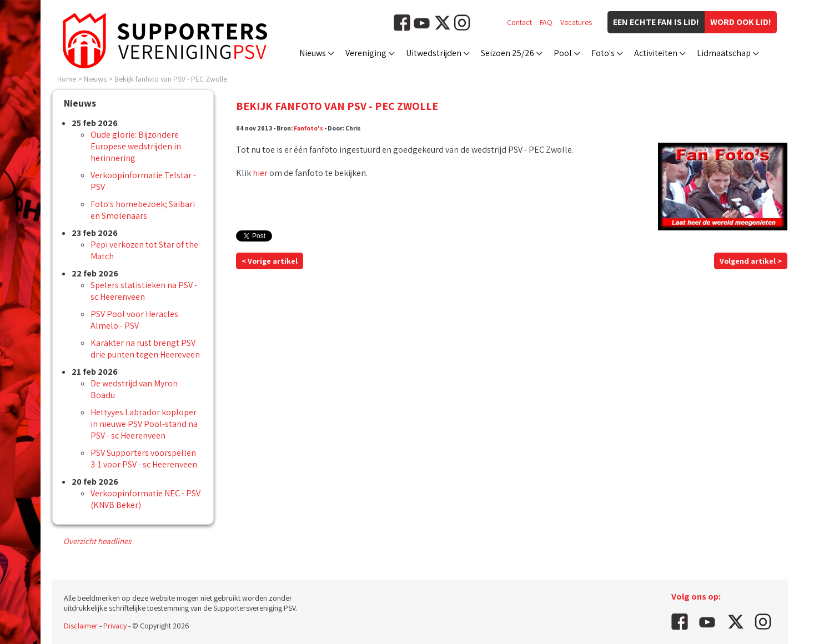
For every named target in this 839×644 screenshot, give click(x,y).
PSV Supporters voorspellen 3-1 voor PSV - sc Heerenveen (144, 459)
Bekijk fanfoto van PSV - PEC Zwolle (171, 79)
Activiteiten (656, 53)
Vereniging (366, 53)
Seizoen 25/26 (508, 53)
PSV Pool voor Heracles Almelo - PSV (134, 320)
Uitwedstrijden (434, 53)
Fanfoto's (308, 128)
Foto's (603, 53)
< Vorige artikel (270, 261)
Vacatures (576, 22)
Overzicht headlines (97, 541)
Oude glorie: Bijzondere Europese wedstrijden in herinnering (136, 146)
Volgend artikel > (751, 261)
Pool (563, 53)
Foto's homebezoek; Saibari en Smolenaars (143, 210)
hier (260, 173)
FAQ (546, 22)
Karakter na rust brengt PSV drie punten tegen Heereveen (145, 349)
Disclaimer (81, 626)
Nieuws (313, 53)
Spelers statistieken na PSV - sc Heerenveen (144, 291)
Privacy (115, 626)
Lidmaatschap (724, 53)
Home (67, 79)
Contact (519, 22)
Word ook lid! (741, 22)
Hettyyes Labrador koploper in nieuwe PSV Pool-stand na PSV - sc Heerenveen (144, 424)
